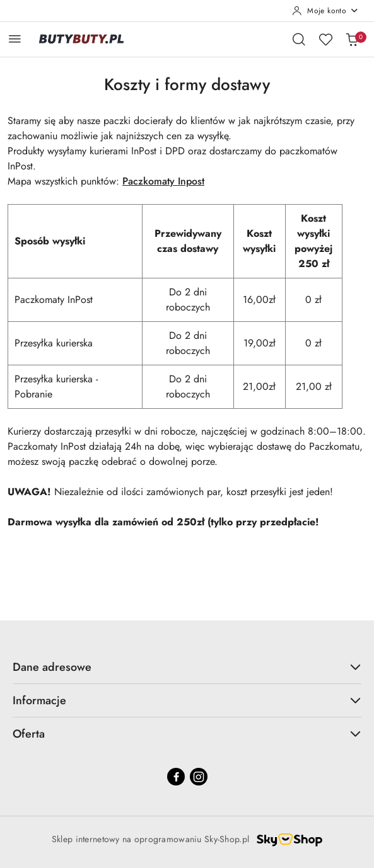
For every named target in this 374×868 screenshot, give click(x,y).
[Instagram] (199, 777)
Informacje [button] (187, 700)
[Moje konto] (325, 11)
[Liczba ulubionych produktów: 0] (325, 39)
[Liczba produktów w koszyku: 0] (352, 39)
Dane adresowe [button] (187, 667)
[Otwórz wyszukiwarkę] (299, 39)
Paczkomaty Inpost (163, 181)
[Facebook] (176, 777)
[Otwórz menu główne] (15, 39)
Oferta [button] (187, 734)
